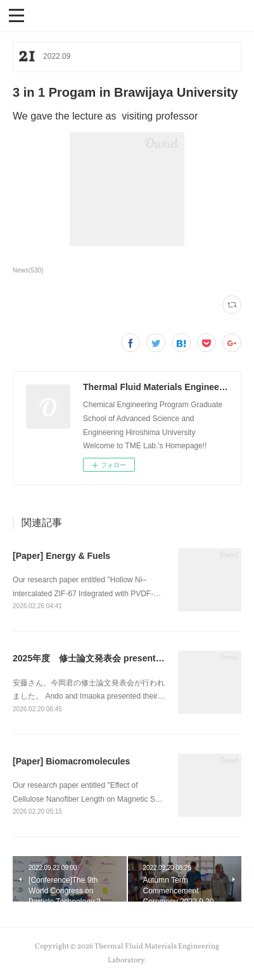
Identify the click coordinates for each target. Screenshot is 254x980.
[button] (16, 15)
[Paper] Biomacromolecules (71, 761)
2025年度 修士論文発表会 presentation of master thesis (130, 658)
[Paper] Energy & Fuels (61, 556)
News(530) (28, 270)
